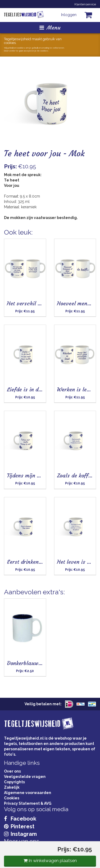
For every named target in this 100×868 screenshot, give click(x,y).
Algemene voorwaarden (28, 793)
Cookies (12, 798)
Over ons (12, 771)
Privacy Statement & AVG (28, 803)
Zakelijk (12, 787)
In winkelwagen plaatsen (50, 861)
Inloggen (69, 15)
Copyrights (14, 782)
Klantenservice (85, 4)
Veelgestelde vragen (25, 777)
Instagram (20, 834)
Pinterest (19, 826)
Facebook (20, 819)
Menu (50, 27)
